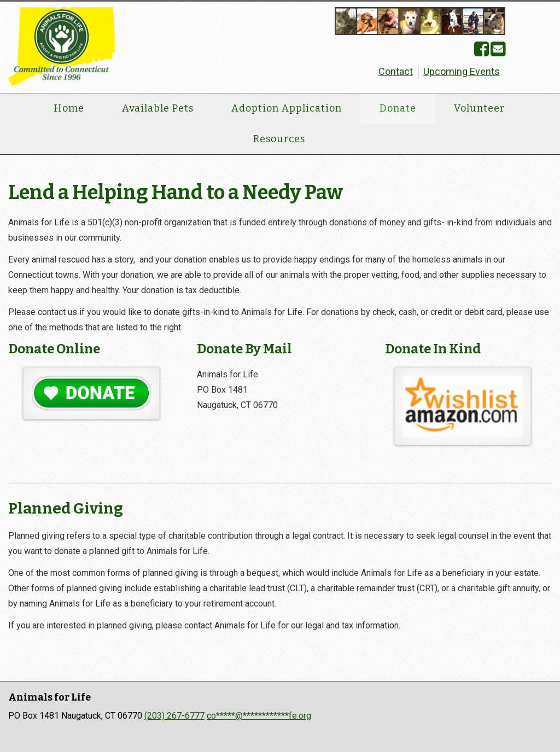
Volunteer (479, 108)
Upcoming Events (462, 71)
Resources (279, 139)
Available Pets (158, 108)
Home (69, 108)
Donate (398, 108)
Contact (396, 71)
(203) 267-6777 (174, 716)
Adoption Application (287, 108)
